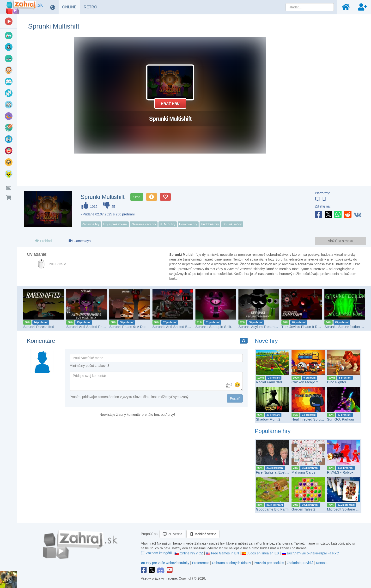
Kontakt (322, 563)
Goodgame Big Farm (272, 509)
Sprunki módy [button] (232, 224)
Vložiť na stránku (341, 241)
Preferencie (201, 563)
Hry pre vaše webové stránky (165, 563)
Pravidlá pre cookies (269, 563)
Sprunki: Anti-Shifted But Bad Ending (181, 327)
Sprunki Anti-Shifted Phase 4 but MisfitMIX (99, 327)
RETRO (92, 7)
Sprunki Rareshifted (39, 327)
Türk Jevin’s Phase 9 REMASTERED (310, 327)
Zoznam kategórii (157, 553)
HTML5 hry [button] (168, 224)
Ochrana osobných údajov (232, 563)
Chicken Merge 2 (305, 382)
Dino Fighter (337, 382)
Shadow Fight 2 (268, 419)
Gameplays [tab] (79, 241)
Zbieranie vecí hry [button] (143, 224)
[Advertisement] (342, 109)
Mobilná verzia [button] (203, 534)
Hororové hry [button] (188, 224)
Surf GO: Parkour (341, 419)
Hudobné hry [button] (210, 224)
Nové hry (266, 341)
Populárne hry (273, 431)
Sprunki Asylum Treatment (259, 327)
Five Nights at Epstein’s (274, 472)
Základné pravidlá (300, 563)
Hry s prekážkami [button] (115, 224)
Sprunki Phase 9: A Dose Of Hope (136, 327)
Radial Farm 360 (269, 382)
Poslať (235, 398)
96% (137, 197)
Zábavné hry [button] (91, 224)
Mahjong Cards (303, 472)
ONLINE (71, 7)
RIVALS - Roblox (340, 472)
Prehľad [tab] (43, 241)
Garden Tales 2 (303, 509)
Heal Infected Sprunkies (310, 419)
